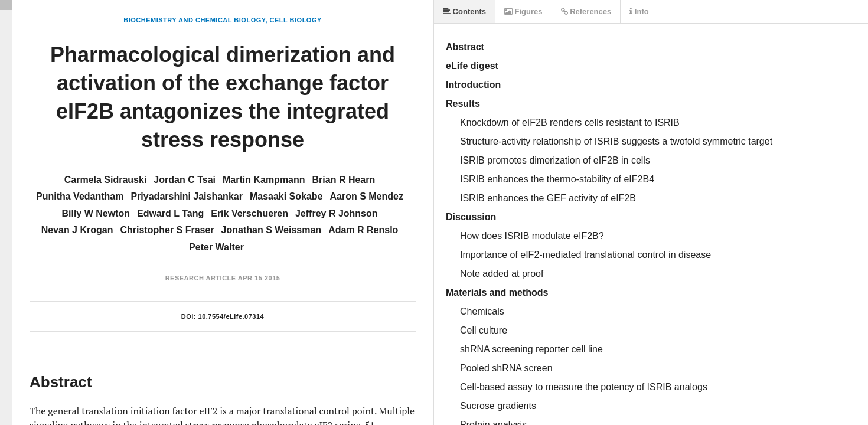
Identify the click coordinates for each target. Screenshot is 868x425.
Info (639, 12)
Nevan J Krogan (77, 230)
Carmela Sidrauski (106, 180)
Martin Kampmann (264, 180)
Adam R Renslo (363, 230)
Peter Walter (216, 247)
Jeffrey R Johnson (337, 213)
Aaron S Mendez (367, 196)
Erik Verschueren (249, 213)
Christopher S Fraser (167, 230)
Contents (464, 12)
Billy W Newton (96, 213)
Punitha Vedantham (80, 196)
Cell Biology (296, 20)
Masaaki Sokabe (286, 196)
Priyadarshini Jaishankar (186, 196)
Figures (523, 12)
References (586, 12)
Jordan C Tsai (185, 180)
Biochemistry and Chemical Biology (194, 20)
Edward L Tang (170, 213)
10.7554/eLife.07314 (231, 316)
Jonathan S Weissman (272, 230)
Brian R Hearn (344, 180)
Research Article (201, 278)
